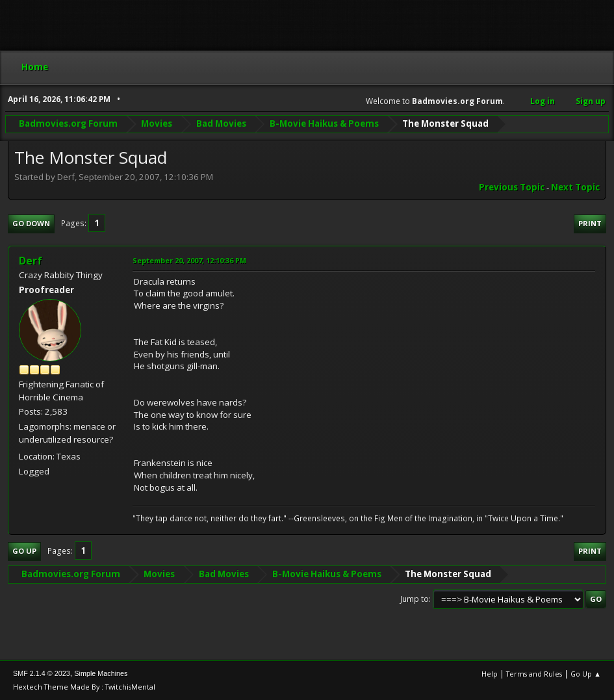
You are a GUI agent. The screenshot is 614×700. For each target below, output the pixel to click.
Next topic (575, 187)
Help (490, 674)
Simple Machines (101, 673)
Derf (31, 261)
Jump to (415, 599)
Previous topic (512, 187)
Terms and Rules (534, 674)
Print (590, 223)
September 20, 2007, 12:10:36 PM (189, 260)
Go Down (31, 223)
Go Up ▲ (586, 674)
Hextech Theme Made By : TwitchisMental (84, 687)
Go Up (24, 551)
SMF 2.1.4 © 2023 (42, 673)
